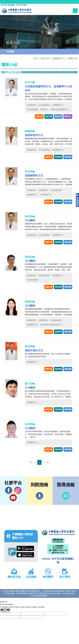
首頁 (35, 58)
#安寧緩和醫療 (32, 109)
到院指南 (39, 496)
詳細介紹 (39, 116)
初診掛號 (49, 116)
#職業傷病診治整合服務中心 (51, 325)
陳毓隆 (28, 131)
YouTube (13, 498)
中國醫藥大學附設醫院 (58, 533)
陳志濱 (28, 346)
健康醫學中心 (59, 58)
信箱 (66, 496)
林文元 (28, 82)
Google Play (25, 548)
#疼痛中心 (44, 109)
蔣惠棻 (28, 302)
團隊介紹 (73, 58)
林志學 (28, 172)
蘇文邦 (28, 384)
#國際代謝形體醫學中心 (60, 109)
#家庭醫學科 (32, 105)
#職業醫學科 (43, 320)
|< (31, 462)
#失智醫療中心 (46, 195)
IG (18, 490)
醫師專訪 (68, 116)
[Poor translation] (7, 610)
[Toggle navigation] (75, 11)
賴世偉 (28, 216)
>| (48, 462)
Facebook (9, 490)
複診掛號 (58, 116)
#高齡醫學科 (32, 190)
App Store (25, 555)
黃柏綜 (28, 257)
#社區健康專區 (44, 105)
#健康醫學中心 (58, 105)
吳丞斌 (28, 424)
